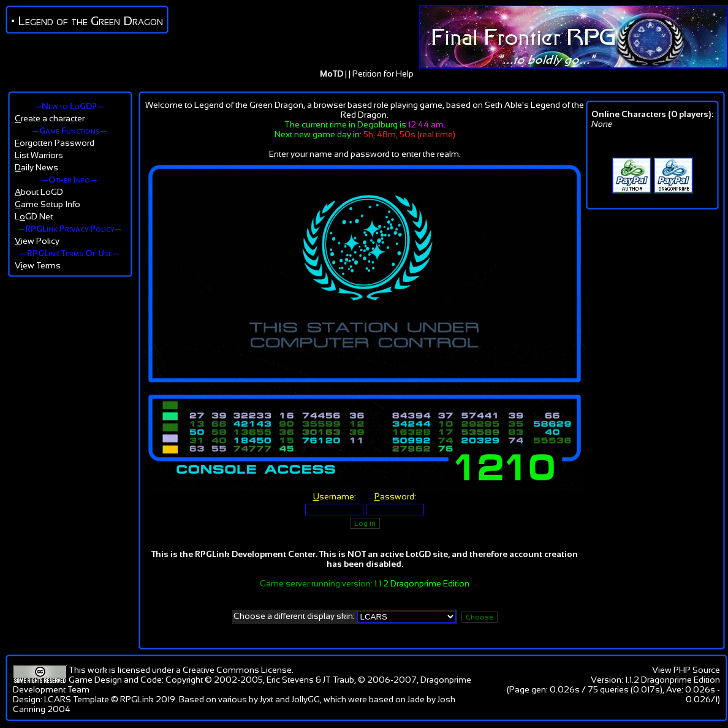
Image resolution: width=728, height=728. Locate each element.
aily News (36, 167)
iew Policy (37, 241)
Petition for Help (383, 74)
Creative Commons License (237, 670)
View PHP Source (686, 670)
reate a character (50, 118)
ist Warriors (39, 155)
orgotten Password (55, 143)
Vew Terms (38, 265)
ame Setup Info (47, 204)
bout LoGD (39, 192)
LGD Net (34, 216)
